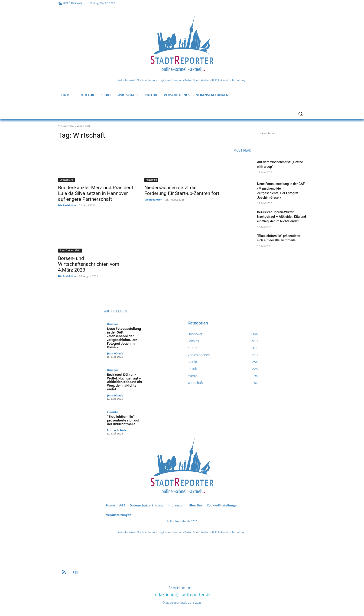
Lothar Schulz (117, 429)
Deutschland (67, 180)
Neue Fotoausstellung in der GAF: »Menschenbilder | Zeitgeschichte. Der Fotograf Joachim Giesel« (124, 338)
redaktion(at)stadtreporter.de (182, 593)
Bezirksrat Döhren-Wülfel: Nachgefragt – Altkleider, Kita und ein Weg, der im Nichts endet (281, 217)
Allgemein (151, 180)
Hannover (113, 324)
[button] (300, 114)
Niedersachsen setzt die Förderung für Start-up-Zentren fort (182, 190)
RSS (75, 572)
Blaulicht (112, 411)
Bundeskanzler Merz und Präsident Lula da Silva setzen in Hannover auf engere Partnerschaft (96, 193)
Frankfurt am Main (70, 250)
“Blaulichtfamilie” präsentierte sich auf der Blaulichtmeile (123, 420)
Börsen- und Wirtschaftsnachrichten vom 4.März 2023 (89, 264)
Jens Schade (115, 353)
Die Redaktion (67, 205)
